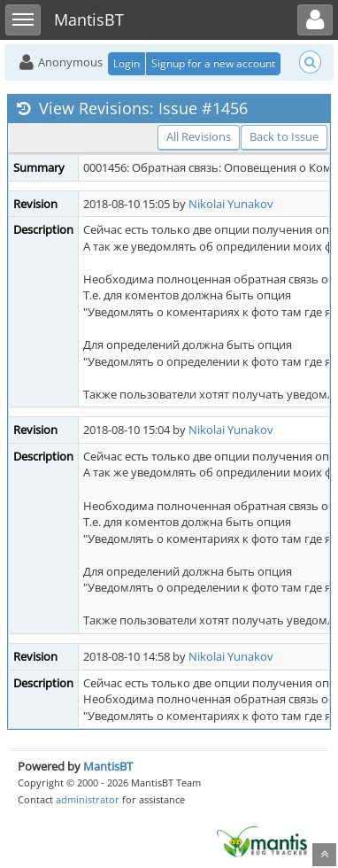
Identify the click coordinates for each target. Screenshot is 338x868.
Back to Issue (284, 136)
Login (127, 63)
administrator (88, 799)
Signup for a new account (213, 63)
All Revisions (199, 136)
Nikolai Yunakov (231, 204)
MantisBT (108, 766)
